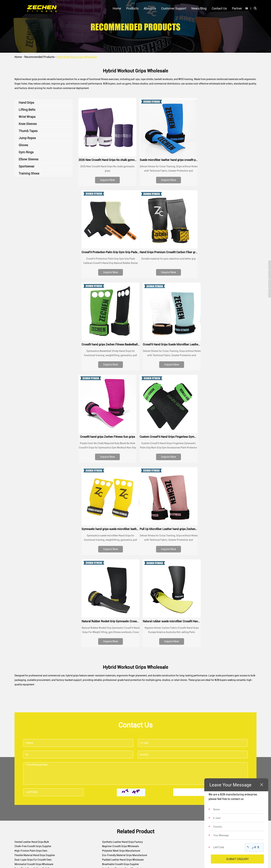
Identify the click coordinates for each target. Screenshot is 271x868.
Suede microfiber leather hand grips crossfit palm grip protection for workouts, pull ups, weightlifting (167, 159)
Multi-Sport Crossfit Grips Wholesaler (116, 678)
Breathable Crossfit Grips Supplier (194, 669)
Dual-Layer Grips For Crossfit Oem (194, 665)
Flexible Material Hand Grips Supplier (35, 665)
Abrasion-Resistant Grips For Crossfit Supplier (120, 696)
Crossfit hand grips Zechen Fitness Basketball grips (167, 251)
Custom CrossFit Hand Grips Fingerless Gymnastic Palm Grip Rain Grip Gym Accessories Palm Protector (167, 343)
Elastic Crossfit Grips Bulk (190, 692)
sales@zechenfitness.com (142, 743)
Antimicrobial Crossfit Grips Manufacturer (198, 696)
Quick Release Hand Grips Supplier (33, 719)
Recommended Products (39, 57)
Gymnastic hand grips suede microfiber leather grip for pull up (228, 343)
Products (132, 8)
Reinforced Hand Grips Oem (191, 678)
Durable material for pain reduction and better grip (107, 258)
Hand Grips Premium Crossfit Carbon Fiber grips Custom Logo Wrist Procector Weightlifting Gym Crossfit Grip (107, 251)
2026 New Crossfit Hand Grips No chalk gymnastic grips (107, 159)
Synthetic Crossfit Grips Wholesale (194, 687)
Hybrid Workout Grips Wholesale (77, 57)
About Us (150, 8)
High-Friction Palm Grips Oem (112, 660)
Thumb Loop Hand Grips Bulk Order (34, 714)
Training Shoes (70, 838)
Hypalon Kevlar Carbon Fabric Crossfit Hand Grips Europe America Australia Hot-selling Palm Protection (228, 444)
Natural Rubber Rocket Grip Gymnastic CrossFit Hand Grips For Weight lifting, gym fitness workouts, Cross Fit (167, 444)
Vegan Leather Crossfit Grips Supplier (116, 705)
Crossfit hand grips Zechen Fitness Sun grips (107, 343)
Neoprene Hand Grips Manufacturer (195, 683)
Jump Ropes (69, 807)
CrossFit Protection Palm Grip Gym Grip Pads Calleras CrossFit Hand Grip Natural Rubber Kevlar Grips (228, 159)
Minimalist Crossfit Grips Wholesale (115, 669)
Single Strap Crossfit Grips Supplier (195, 705)
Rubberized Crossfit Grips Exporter (114, 687)
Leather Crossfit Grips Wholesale (32, 678)
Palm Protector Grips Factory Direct (195, 701)
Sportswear (68, 832)
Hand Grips (68, 776)
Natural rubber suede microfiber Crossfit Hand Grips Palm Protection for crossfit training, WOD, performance (228, 435)
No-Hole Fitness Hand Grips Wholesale (116, 683)
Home (117, 8)
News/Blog (199, 8)
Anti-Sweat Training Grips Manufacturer (117, 674)
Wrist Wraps (68, 789)
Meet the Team (116, 782)
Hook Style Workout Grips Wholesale (34, 692)
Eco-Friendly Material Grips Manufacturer (118, 665)
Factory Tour (115, 795)
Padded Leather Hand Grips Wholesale (35, 669)
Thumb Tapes (69, 801)
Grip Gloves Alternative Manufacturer (115, 710)
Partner (237, 8)
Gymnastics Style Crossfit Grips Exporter (117, 692)
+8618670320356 (202, 743)
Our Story (114, 776)
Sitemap (171, 860)
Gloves (66, 813)
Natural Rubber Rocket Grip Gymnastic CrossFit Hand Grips (167, 435)
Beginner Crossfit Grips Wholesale (33, 660)
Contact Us (219, 8)
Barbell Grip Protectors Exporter (32, 705)
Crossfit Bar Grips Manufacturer (193, 674)
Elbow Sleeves (70, 826)
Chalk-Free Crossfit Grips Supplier (194, 656)
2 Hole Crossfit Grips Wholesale (31, 696)
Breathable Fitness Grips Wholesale (34, 687)
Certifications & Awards (121, 789)
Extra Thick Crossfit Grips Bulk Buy (33, 674)
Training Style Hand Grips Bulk (31, 710)
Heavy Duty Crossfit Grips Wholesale (34, 683)
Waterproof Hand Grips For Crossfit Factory (199, 714)
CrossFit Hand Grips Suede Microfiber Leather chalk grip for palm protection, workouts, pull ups (228, 251)
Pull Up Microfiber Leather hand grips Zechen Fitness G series (107, 435)
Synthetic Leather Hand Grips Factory (116, 656)
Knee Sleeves (69, 795)
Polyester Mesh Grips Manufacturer (195, 660)
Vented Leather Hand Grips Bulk (32, 656)
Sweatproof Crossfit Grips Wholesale (115, 714)
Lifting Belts (69, 782)
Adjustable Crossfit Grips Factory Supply (36, 701)
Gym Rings (68, 820)
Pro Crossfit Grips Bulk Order (111, 701)
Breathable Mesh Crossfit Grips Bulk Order (198, 710)
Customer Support (174, 8)
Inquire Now (107, 179)
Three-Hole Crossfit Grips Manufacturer (117, 719)
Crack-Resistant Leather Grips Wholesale (198, 719)
